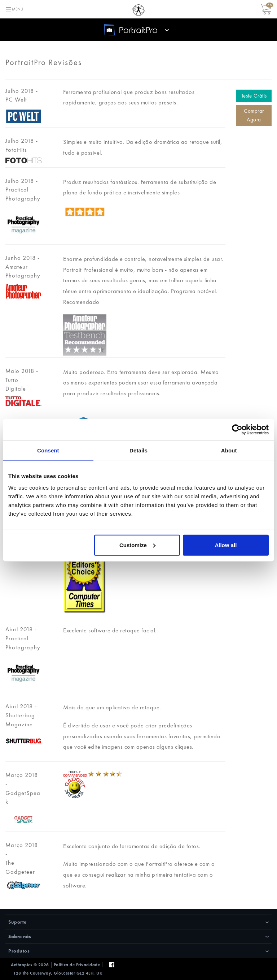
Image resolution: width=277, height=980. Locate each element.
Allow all (226, 545)
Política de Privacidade (77, 965)
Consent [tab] (48, 450)
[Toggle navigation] (14, 9)
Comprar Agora (254, 115)
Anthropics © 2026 (30, 965)
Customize (137, 545)
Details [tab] (138, 450)
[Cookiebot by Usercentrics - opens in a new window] (237, 430)
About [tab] (229, 450)
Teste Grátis (254, 96)
